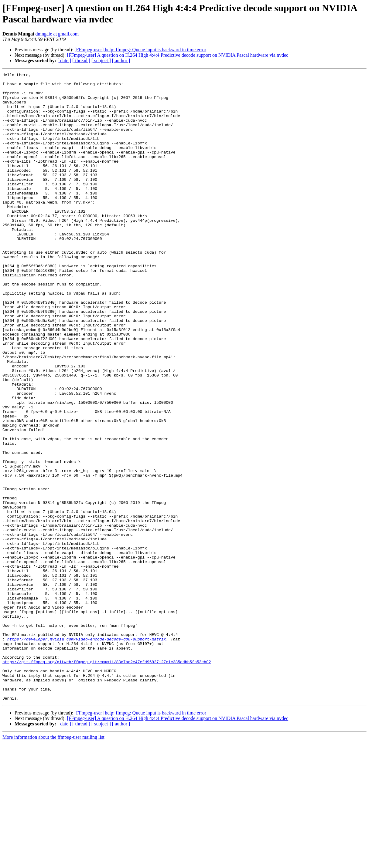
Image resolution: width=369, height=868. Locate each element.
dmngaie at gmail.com (57, 34)
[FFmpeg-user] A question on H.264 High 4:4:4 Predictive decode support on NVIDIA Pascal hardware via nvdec (178, 55)
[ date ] (64, 61)
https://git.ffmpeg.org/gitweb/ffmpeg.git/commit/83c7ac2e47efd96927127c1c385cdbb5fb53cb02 (107, 780)
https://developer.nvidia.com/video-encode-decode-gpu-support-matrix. (88, 753)
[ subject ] (101, 61)
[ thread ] (81, 61)
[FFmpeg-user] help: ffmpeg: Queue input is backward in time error (140, 50)
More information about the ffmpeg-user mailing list (53, 863)
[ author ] (121, 61)
